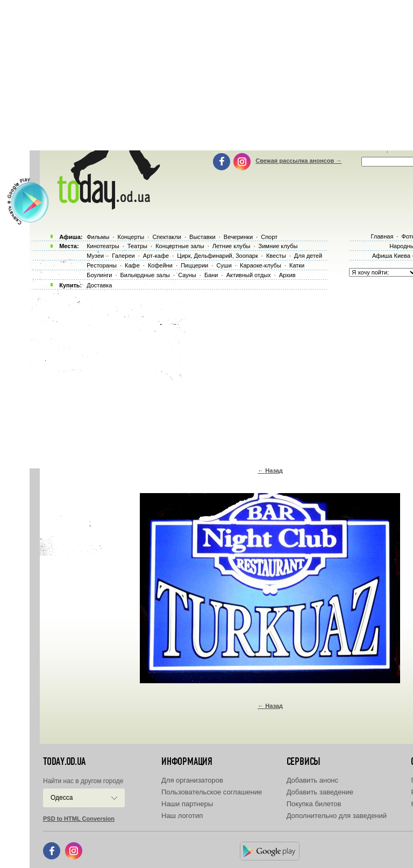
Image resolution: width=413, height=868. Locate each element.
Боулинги (99, 275)
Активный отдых (249, 275)
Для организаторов (192, 780)
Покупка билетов (314, 804)
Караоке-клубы (261, 265)
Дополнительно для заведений (337, 816)
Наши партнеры (187, 804)
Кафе (132, 265)
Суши (224, 265)
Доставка (99, 285)
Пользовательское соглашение (212, 792)
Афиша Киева (391, 256)
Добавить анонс (312, 780)
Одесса (62, 798)
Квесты (276, 256)
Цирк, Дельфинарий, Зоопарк (217, 256)
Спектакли (167, 237)
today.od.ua (64, 762)
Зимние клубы (278, 246)
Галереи (123, 256)
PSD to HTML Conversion (79, 819)
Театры (137, 246)
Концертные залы (180, 246)
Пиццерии (194, 265)
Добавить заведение (320, 792)
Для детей (308, 256)
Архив (287, 275)
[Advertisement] (221, 376)
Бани (211, 275)
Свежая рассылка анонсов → (298, 161)
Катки (297, 265)
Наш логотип (182, 816)
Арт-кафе (156, 256)
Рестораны (102, 265)
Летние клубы (232, 246)
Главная (382, 236)
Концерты (131, 237)
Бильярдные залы (145, 275)
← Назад (270, 471)
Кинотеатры (103, 246)
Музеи (95, 256)
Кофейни (160, 265)
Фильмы (98, 237)
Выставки (202, 237)
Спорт (269, 237)
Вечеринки (238, 237)
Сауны (187, 275)
